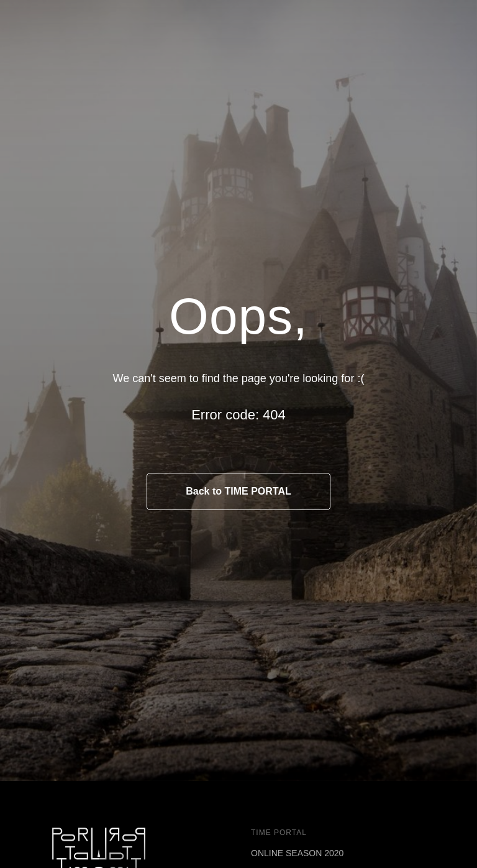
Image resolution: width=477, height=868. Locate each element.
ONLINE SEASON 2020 (297, 853)
